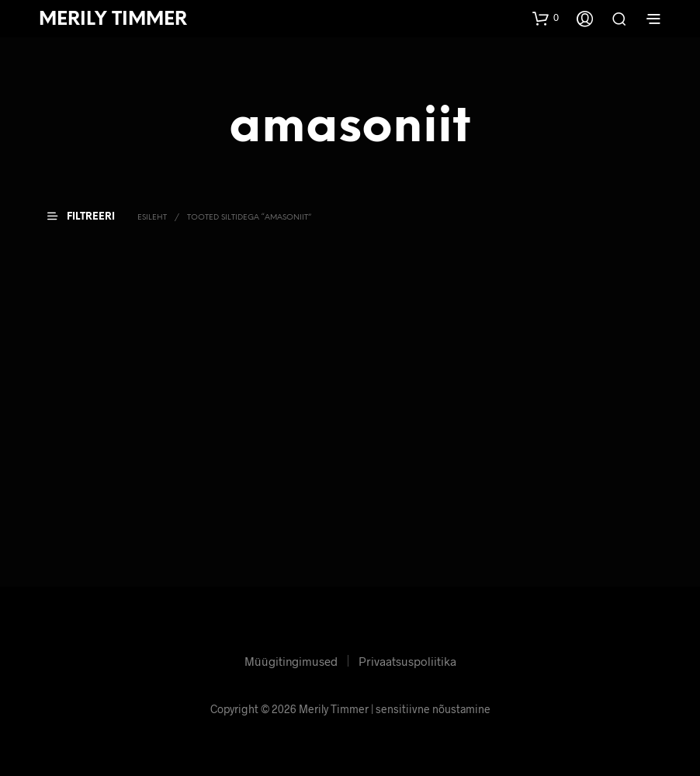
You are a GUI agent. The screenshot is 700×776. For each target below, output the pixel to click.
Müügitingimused (291, 661)
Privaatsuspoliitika (407, 661)
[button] (546, 18)
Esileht (152, 218)
